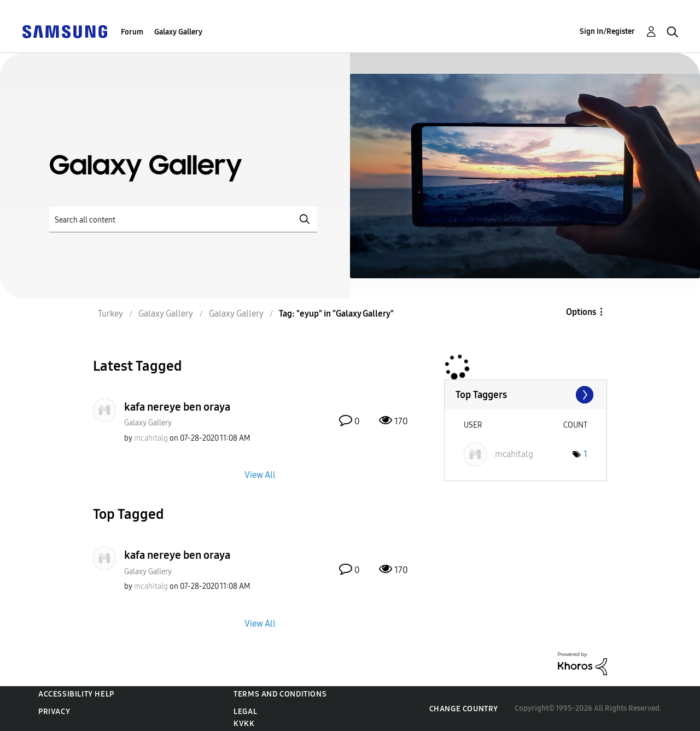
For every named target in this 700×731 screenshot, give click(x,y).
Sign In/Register (607, 31)
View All (260, 475)
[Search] (183, 220)
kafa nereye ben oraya (177, 407)
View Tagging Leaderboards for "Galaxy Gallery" (526, 395)
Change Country (464, 709)
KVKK (244, 724)
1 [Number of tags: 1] (585, 454)
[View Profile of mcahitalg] (151, 438)
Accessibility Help (76, 694)
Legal (245, 712)
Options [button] (581, 312)
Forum (132, 32)
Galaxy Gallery (178, 32)
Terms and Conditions (280, 694)
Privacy (54, 712)
